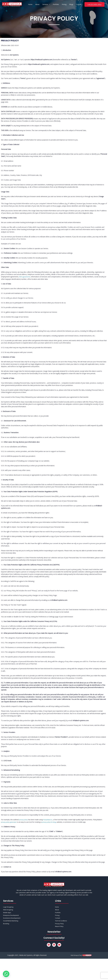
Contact (79, 4)
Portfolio (56, 4)
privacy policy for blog (50, 822)
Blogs (71, 4)
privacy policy (24, 820)
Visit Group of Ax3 (76, 956)
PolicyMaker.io (48, 820)
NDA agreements (25, 277)
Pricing (64, 4)
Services (45, 4)
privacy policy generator (9, 822)
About (37, 4)
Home (30, 4)
